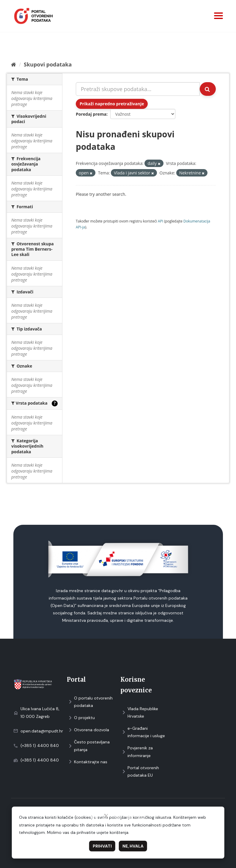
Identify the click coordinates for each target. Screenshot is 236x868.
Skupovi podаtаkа (48, 64)
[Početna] (14, 64)
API (161, 221)
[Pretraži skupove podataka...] (138, 89)
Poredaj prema (91, 114)
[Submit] (208, 89)
